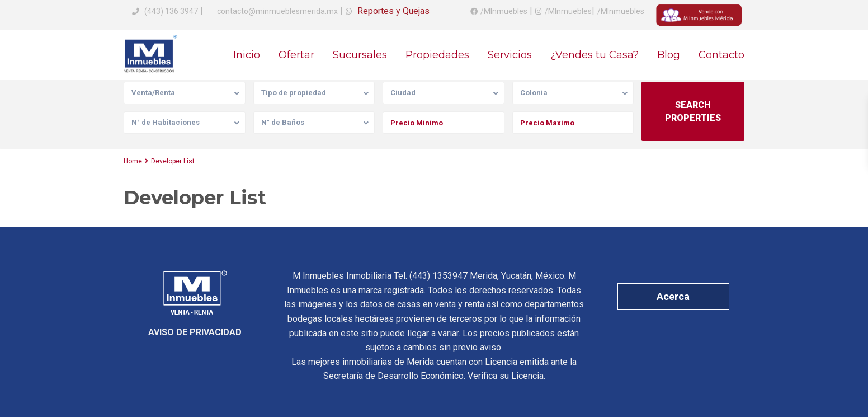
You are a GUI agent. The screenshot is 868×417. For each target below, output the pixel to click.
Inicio (247, 55)
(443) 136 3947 (171, 11)
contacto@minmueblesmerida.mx (277, 11)
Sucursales (360, 55)
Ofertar (296, 55)
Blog (669, 55)
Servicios (510, 55)
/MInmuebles (504, 11)
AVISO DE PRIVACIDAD (195, 332)
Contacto (721, 55)
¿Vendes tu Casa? (595, 55)
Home (133, 161)
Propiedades (437, 55)
